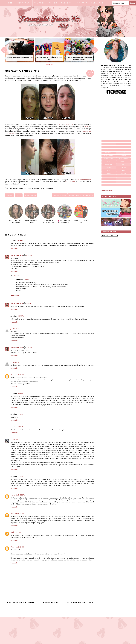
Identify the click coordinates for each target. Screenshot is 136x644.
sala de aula (109, 179)
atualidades (109, 144)
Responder (14, 248)
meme (123, 165)
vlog (60, 124)
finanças (123, 153)
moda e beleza (123, 167)
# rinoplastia (88, 195)
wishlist (123, 185)
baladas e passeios (123, 144)
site (75, 129)
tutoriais (109, 182)
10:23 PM (16, 329)
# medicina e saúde (60, 195)
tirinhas (123, 179)
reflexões (109, 173)
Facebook (69, 124)
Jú (11, 329)
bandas (109, 147)
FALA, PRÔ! (98, 3)
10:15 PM (16, 362)
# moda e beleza (75, 195)
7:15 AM (29, 348)
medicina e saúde (109, 165)
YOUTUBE (39, 3)
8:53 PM (21, 394)
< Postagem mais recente (20, 602)
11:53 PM (20, 240)
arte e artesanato (123, 141)
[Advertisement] (116, 276)
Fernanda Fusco (17, 255)
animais (109, 141)
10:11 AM (21, 427)
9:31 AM (29, 255)
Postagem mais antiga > (80, 602)
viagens (123, 182)
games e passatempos (109, 156)
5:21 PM (21, 375)
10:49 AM (21, 316)
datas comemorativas (123, 147)
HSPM (86, 127)
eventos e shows (123, 150)
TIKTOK (53, 3)
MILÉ (12, 532)
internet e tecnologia (123, 159)
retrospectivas (123, 173)
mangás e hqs (123, 162)
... (11, 439)
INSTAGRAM (23, 3)
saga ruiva (123, 176)
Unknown (14, 375)
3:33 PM (21, 547)
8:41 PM (15, 439)
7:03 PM (29, 303)
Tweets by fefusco (107, 190)
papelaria (123, 170)
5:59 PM (26, 280)
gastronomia (123, 156)
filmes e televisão (109, 153)
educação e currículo (109, 150)
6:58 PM (23, 495)
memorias (109, 167)
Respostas (16, 276)
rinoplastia (109, 176)
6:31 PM (21, 514)
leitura (109, 162)
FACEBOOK (67, 3)
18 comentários (30, 195)
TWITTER (82, 3)
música (109, 170)
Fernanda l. (15, 495)
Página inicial (50, 602)
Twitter (19, 195)
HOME (9, 3)
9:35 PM (21, 476)
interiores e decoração (109, 159)
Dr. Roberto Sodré (84, 180)
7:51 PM (21, 414)
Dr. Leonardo (70, 182)
